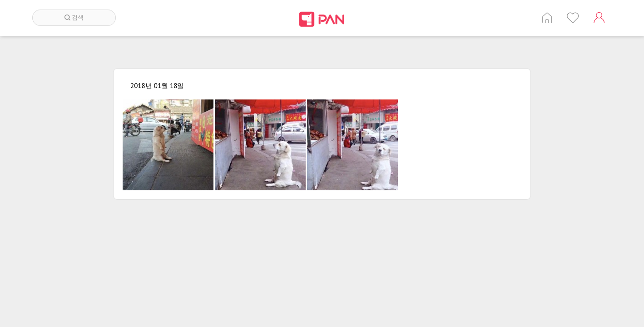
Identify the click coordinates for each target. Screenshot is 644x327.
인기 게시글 (573, 18)
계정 (599, 18)
